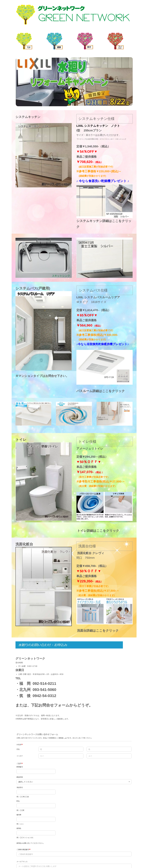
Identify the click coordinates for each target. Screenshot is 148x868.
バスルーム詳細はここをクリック (101, 391)
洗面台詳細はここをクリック (98, 631)
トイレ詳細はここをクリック (98, 531)
